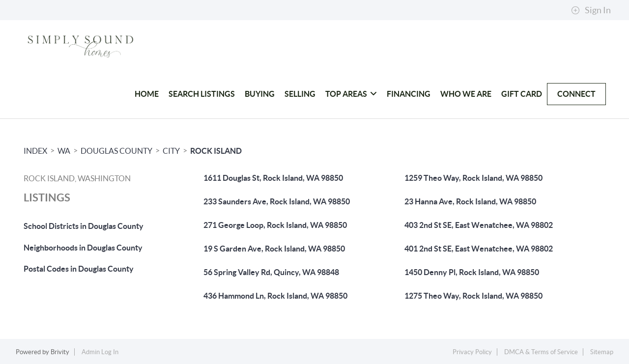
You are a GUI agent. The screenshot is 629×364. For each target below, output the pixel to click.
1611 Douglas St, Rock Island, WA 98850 (273, 178)
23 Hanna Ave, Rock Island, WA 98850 (470, 201)
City (171, 151)
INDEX (35, 151)
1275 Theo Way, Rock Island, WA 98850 (473, 296)
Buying (260, 94)
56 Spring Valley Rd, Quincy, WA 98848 (271, 272)
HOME (147, 94)
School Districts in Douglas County (84, 226)
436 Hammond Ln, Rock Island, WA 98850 (275, 296)
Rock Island (216, 151)
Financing (409, 94)
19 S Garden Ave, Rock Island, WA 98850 (274, 249)
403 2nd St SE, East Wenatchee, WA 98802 (479, 225)
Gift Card (522, 94)
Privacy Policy (472, 352)
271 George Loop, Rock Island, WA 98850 (275, 225)
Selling (300, 94)
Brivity (60, 352)
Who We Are (466, 94)
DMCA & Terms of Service (541, 352)
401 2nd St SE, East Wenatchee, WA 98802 (479, 249)
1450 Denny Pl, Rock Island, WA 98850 (472, 272)
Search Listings (202, 94)
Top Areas (351, 94)
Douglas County (116, 151)
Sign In (591, 10)
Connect (576, 94)
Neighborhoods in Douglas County (83, 248)
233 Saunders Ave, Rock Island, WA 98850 (277, 201)
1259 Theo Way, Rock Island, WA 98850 (473, 178)
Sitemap (602, 352)
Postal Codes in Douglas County (79, 269)
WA (64, 151)
